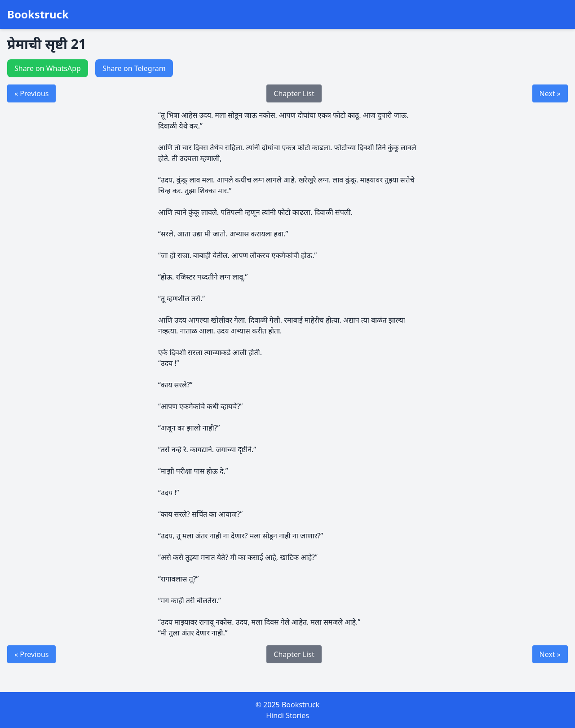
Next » (550, 93)
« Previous (31, 93)
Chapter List (294, 93)
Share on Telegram (134, 68)
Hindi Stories (287, 715)
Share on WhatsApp (48, 68)
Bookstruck (38, 14)
